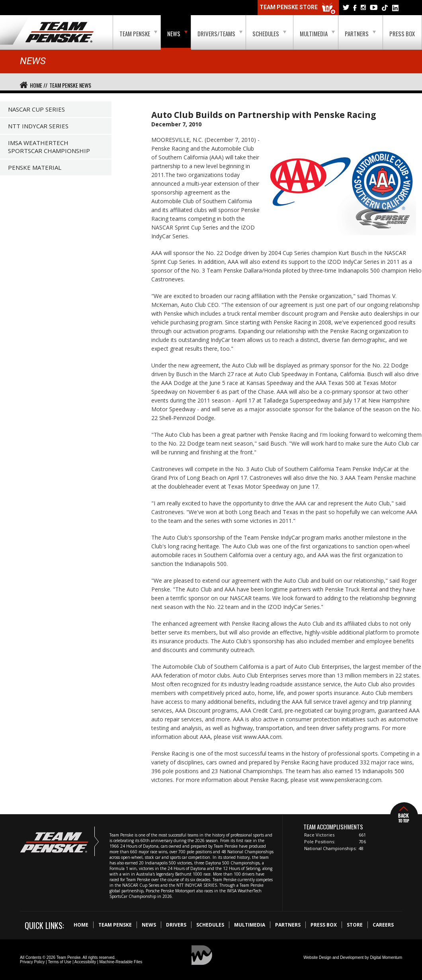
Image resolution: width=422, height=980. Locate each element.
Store (355, 925)
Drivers (176, 925)
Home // (39, 85)
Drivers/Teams (220, 33)
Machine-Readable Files (121, 962)
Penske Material (35, 167)
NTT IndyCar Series (38, 126)
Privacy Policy (32, 962)
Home (81, 925)
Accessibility (85, 962)
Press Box (402, 33)
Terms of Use (60, 962)
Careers (383, 925)
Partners (360, 33)
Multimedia (317, 33)
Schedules (269, 33)
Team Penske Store (298, 9)
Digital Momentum (386, 957)
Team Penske (138, 33)
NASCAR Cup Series (36, 109)
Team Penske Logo (60, 33)
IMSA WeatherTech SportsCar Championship (49, 147)
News (177, 33)
